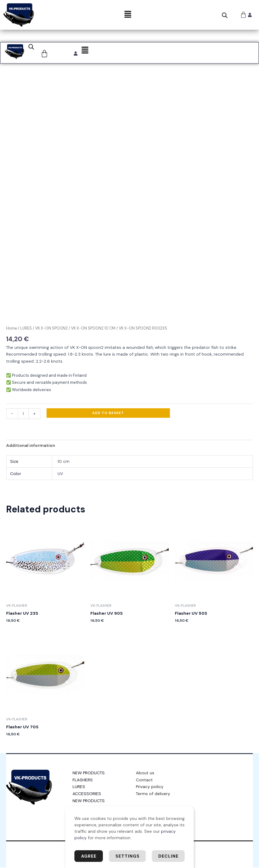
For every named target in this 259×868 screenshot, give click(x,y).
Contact (144, 780)
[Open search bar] (225, 15)
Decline (168, 856)
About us (145, 773)
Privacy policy (150, 787)
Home (11, 329)
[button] (128, 15)
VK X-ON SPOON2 (51, 329)
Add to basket (108, 413)
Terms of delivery (153, 794)
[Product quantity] (23, 414)
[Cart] (45, 54)
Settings (128, 856)
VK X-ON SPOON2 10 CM (93, 329)
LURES (26, 329)
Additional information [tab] (31, 446)
